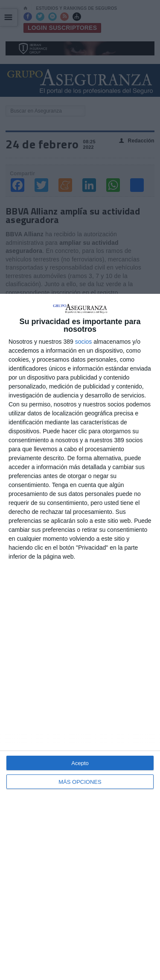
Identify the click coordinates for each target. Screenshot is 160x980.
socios (84, 342)
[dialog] (80, 637)
